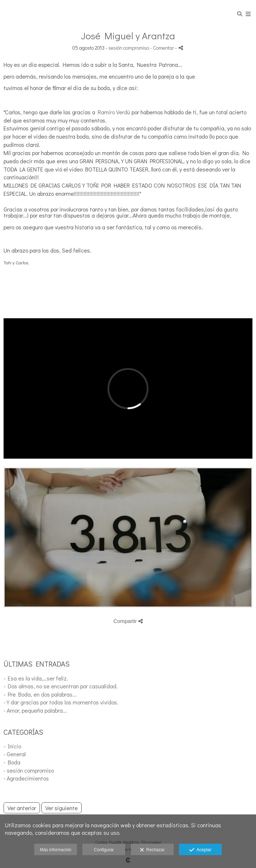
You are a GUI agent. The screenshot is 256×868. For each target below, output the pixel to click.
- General (15, 754)
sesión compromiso (129, 48)
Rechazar (152, 850)
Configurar (104, 850)
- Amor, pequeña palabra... (35, 710)
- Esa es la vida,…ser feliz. (36, 678)
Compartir (128, 621)
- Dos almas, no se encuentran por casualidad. (61, 686)
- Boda (12, 762)
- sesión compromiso (29, 770)
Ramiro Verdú (114, 112)
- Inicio (12, 746)
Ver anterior (22, 808)
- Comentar (163, 48)
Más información (56, 850)
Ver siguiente (62, 808)
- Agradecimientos (26, 778)
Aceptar (200, 850)
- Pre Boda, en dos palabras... (40, 694)
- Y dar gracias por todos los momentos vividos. (61, 702)
